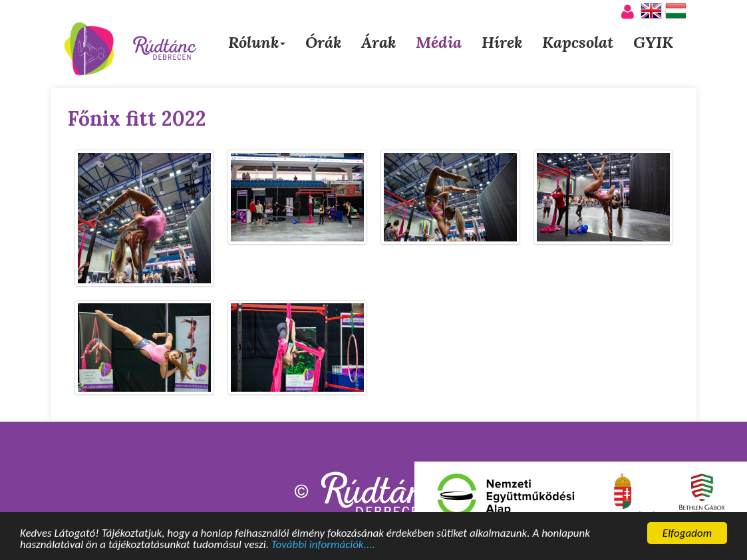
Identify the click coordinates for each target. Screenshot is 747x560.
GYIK (653, 42)
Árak (378, 42)
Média (439, 42)
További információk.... (323, 546)
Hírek (502, 42)
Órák (323, 42)
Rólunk (257, 42)
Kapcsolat (578, 42)
